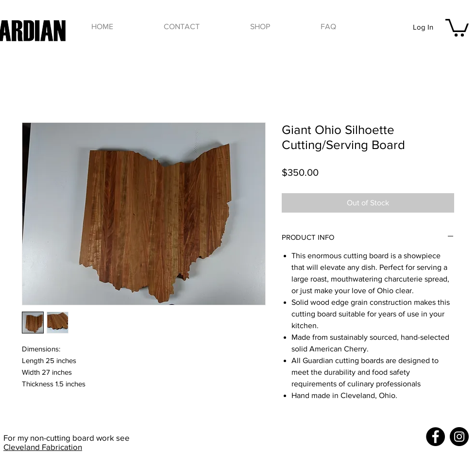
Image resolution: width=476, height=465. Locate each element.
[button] (260, 27)
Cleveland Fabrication (43, 447)
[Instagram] (459, 437)
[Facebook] (435, 437)
